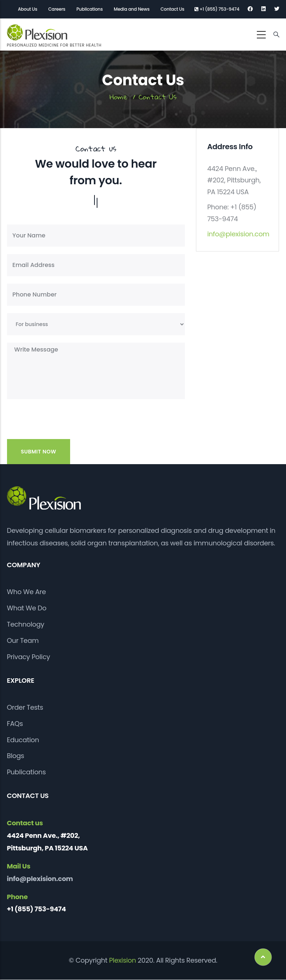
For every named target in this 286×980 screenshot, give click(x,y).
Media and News (132, 9)
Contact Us (172, 9)
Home (118, 97)
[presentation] (58, 425)
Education (23, 740)
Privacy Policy (29, 657)
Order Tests (25, 707)
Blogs (16, 756)
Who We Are (27, 592)
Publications (89, 9)
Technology (26, 624)
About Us (28, 9)
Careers (57, 9)
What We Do (27, 608)
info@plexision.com (238, 234)
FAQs (15, 724)
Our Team (23, 640)
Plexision (122, 960)
